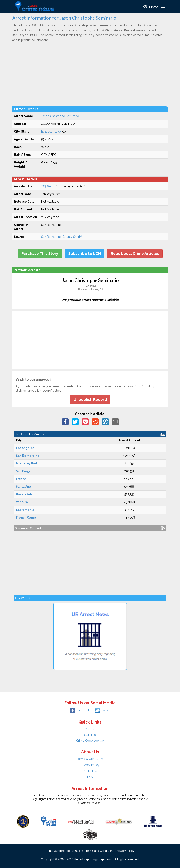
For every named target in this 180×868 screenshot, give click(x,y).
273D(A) (46, 186)
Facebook (80, 710)
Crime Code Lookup (90, 741)
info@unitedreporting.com (66, 851)
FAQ (90, 777)
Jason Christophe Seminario (60, 116)
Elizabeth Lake (51, 132)
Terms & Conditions (90, 759)
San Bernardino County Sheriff (61, 237)
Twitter (102, 710)
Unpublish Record (90, 399)
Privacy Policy (90, 765)
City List (90, 729)
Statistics (90, 735)
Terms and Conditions (100, 851)
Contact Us (90, 771)
